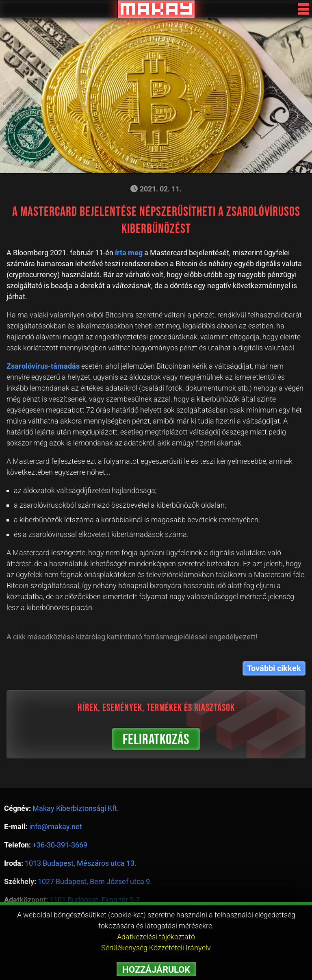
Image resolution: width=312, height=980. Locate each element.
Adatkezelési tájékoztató (156, 937)
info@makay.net (56, 827)
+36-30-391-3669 (60, 845)
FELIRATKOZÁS (156, 740)
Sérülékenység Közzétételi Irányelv (156, 948)
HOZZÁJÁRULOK (156, 970)
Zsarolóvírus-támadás (43, 366)
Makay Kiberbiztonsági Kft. (76, 808)
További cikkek (274, 668)
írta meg (129, 253)
